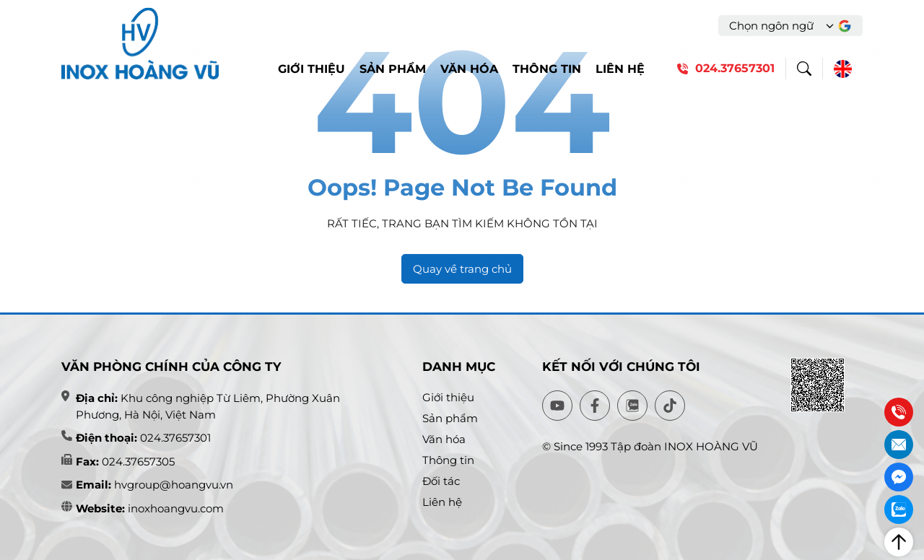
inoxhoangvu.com (176, 508)
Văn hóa (469, 69)
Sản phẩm (393, 69)
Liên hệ (620, 69)
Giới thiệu (311, 69)
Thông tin (547, 69)
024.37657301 (175, 438)
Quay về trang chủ (462, 269)
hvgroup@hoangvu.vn (172, 485)
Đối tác (441, 481)
